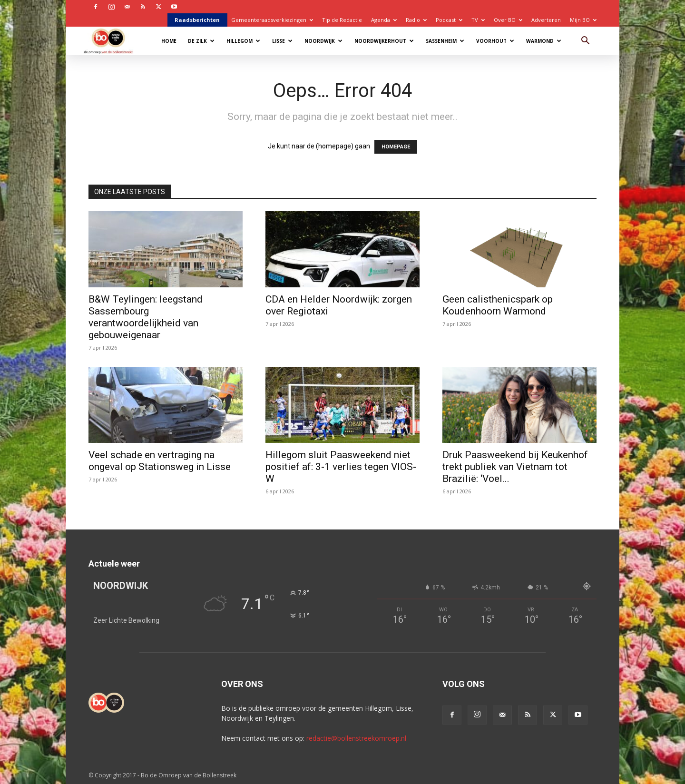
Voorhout (495, 41)
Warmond (544, 41)
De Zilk (201, 41)
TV (478, 20)
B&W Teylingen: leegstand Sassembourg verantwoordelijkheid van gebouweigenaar (146, 317)
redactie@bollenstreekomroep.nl (356, 738)
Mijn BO (583, 20)
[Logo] (113, 41)
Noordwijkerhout (384, 41)
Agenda (384, 20)
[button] (585, 42)
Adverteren (546, 20)
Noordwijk (323, 41)
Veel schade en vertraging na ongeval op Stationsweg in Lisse (160, 461)
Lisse (282, 41)
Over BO (508, 20)
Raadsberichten (197, 20)
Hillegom (243, 41)
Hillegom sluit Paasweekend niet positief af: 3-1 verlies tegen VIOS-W (341, 467)
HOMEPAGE (396, 147)
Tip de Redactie (342, 20)
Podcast (449, 20)
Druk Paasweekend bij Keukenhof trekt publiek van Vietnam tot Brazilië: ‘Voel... (515, 467)
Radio (416, 20)
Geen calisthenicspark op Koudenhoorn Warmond (498, 305)
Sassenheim (445, 41)
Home (169, 41)
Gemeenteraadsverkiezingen (272, 20)
